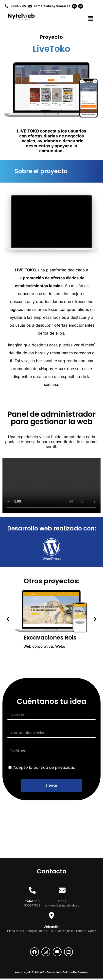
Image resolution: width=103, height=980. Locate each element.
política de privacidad (54, 767)
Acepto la (44, 767)
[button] (91, 19)
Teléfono (32, 901)
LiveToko (51, 49)
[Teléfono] (32, 890)
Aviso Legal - (23, 972)
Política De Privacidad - (47, 972)
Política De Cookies (75, 972)
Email (62, 901)
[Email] (62, 890)
